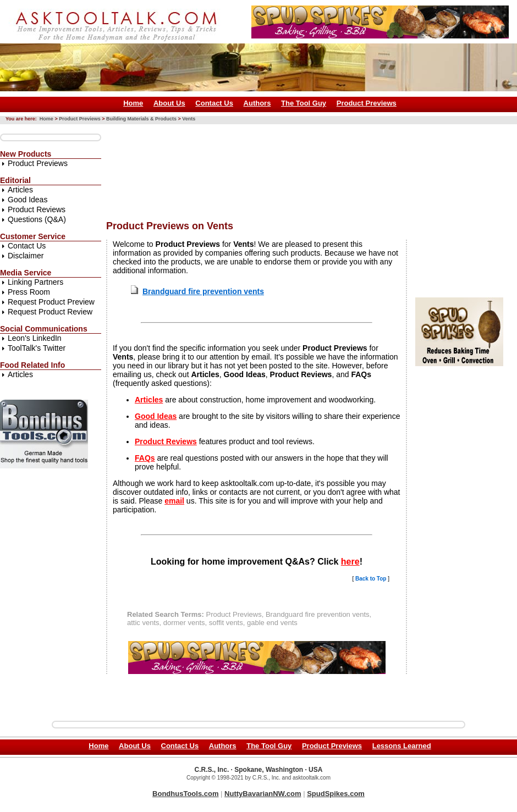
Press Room (29, 292)
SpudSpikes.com (336, 794)
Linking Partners (35, 282)
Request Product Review (50, 312)
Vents (189, 119)
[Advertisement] (157, 168)
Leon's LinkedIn (35, 338)
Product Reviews (37, 209)
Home (133, 103)
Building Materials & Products (141, 119)
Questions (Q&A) (37, 219)
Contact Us (214, 103)
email (174, 501)
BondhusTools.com (185, 794)
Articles (20, 190)
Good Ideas (28, 200)
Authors (257, 103)
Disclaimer (26, 256)
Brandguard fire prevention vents (203, 291)
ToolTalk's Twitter (37, 348)
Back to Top (371, 579)
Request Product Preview (51, 302)
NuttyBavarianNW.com (263, 794)
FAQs (145, 458)
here (350, 562)
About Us (169, 103)
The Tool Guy (304, 103)
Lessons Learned (402, 746)
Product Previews (367, 103)
